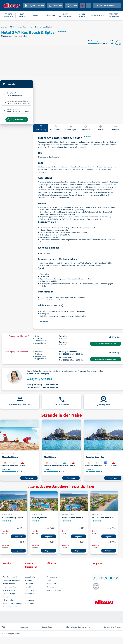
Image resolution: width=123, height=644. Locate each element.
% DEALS (36, 15)
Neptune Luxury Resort (13, 519)
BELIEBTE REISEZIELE (9, 15)
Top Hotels (29, 581)
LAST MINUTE (22, 15)
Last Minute (30, 585)
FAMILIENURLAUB (97, 15)
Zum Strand (29, 479)
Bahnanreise (30, 601)
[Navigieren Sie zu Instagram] (100, 579)
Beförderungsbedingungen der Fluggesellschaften (13, 606)
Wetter (101, 129)
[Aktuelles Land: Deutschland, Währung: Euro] (89, 6)
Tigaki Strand (50, 458)
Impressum (24, 628)
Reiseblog (29, 588)
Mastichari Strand (10, 458)
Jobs (49, 581)
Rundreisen (29, 591)
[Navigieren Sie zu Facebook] (95, 579)
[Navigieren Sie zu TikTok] (117, 579)
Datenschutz (47, 628)
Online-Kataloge (9, 595)
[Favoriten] (82, 6)
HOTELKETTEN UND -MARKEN (114, 15)
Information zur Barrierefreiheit (78, 628)
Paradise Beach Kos (95, 458)
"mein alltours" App (10, 588)
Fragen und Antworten (11, 581)
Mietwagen (29, 605)
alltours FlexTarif (9, 585)
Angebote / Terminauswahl (106, 345)
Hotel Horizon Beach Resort (75, 519)
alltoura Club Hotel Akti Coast (106, 519)
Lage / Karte (86, 129)
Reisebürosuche (9, 598)
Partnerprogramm (54, 591)
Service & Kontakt (9, 591)
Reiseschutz (30, 598)
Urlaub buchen (31, 578)
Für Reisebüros (8, 601)
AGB (4, 628)
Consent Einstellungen (113, 628)
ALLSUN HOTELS (82, 15)
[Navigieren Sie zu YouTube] (111, 579)
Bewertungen (71, 129)
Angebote (18, 538)
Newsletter (52, 585)
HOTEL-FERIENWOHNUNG (66, 15)
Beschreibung (41, 129)
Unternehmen (53, 578)
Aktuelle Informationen (12, 578)
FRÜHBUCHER (50, 15)
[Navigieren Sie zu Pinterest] (106, 579)
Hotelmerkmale (56, 129)
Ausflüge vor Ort (31, 595)
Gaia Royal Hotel (40, 519)
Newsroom (51, 588)
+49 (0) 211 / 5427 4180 (39, 380)
